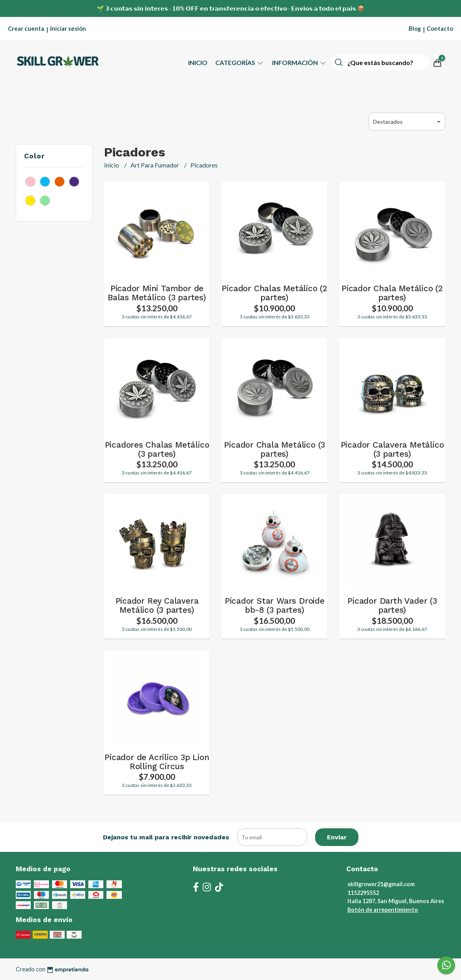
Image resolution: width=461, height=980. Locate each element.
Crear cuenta (26, 28)
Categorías (240, 62)
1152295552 (363, 893)
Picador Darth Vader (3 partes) (392, 605)
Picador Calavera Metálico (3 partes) (392, 449)
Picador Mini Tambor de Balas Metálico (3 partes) (157, 293)
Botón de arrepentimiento (383, 910)
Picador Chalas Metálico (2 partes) (274, 293)
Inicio (198, 62)
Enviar (337, 837)
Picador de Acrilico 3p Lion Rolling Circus (157, 762)
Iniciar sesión (68, 28)
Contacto (440, 28)
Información (300, 62)
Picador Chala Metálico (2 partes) (392, 293)
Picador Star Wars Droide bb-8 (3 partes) (275, 605)
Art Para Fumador (155, 165)
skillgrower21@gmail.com (381, 884)
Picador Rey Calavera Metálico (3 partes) (157, 605)
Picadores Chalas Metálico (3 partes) (157, 449)
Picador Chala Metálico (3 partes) (274, 449)
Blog (415, 28)
